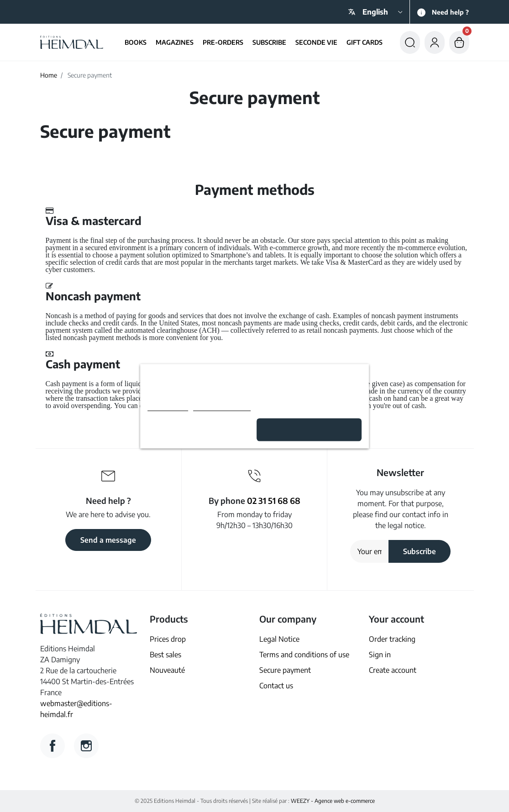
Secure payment (285, 670)
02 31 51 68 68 (274, 500)
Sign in (380, 655)
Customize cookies (222, 406)
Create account (393, 670)
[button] (410, 42)
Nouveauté (167, 670)
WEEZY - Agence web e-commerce (333, 801)
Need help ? (450, 12)
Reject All (200, 430)
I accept (309, 430)
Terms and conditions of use (304, 655)
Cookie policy (168, 406)
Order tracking (392, 639)
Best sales (165, 655)
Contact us (276, 686)
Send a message (108, 540)
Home (49, 75)
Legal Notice (279, 639)
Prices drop (168, 639)
